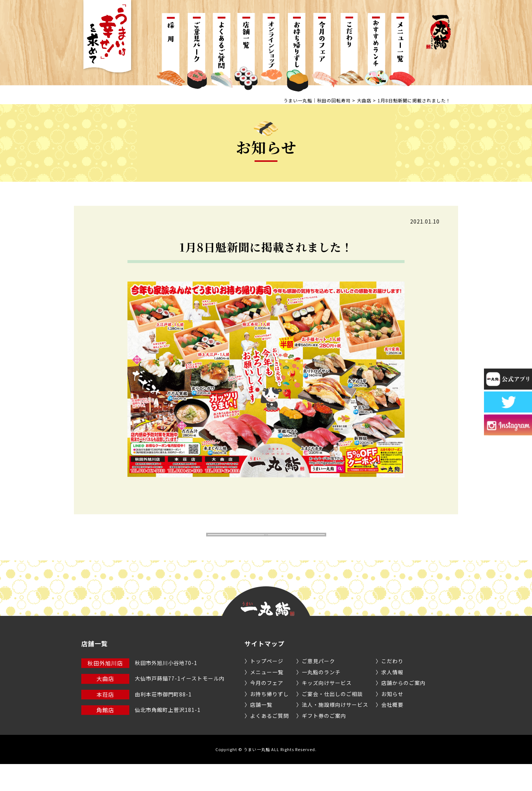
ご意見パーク (318, 688)
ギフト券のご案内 (324, 742)
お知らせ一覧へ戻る (266, 548)
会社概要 (392, 732)
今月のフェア (267, 710)
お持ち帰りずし (270, 720)
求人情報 (392, 699)
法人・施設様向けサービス (335, 732)
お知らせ (392, 720)
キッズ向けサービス (327, 710)
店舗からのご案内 (403, 710)
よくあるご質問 (270, 742)
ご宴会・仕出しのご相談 (332, 720)
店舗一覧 (261, 732)
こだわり (392, 688)
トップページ (267, 688)
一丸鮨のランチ (321, 699)
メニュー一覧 (267, 699)
